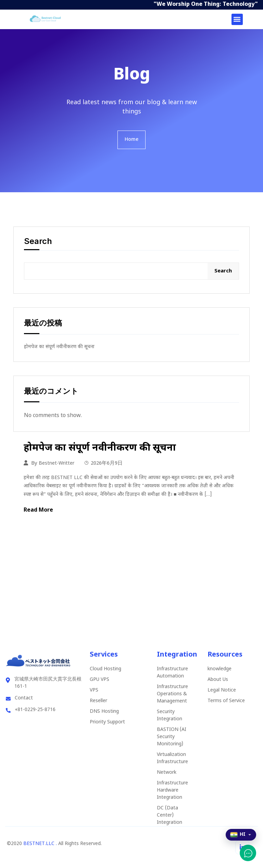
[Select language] (241, 835)
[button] (237, 19)
